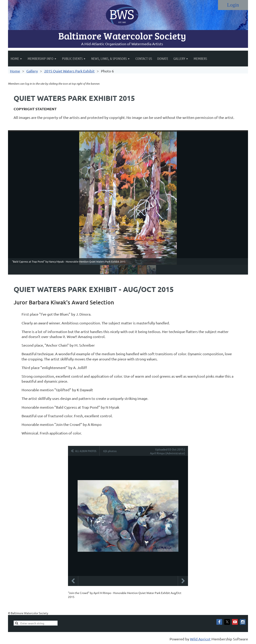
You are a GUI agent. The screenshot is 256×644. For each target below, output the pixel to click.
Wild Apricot (200, 639)
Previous (73, 581)
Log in (233, 5)
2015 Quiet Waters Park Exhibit (69, 71)
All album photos (86, 451)
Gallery (32, 71)
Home (15, 71)
